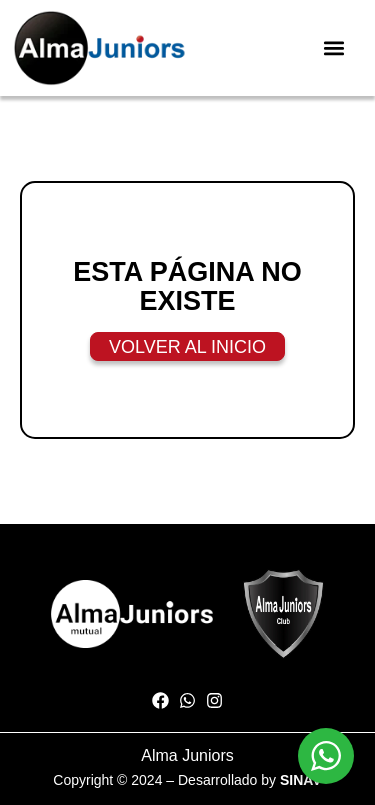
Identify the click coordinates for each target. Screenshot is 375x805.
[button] (333, 47)
